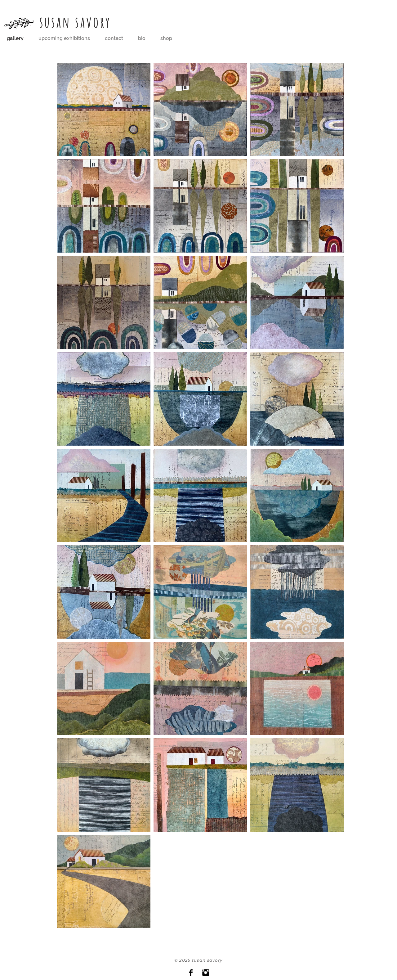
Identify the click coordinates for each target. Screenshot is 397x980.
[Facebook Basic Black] (191, 973)
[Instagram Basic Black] (206, 973)
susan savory (76, 22)
